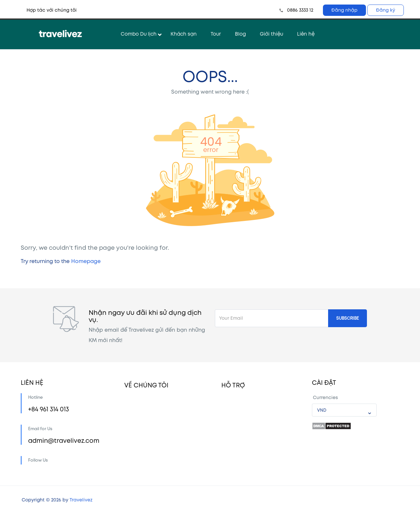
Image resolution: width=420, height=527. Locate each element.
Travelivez (81, 513)
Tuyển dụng (138, 449)
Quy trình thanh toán (246, 449)
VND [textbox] (322, 410)
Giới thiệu (271, 34)
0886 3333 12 (300, 10)
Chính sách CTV (240, 464)
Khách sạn (184, 34)
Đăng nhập (344, 10)
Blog (240, 34)
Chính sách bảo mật (148, 464)
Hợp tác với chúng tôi (52, 10)
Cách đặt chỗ (238, 419)
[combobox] (344, 410)
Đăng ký (386, 10)
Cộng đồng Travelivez (149, 419)
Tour (216, 34)
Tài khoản (233, 404)
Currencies (325, 398)
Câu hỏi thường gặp (245, 434)
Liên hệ (306, 34)
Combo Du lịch (139, 34)
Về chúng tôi (139, 404)
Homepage (86, 262)
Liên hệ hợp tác (142, 434)
